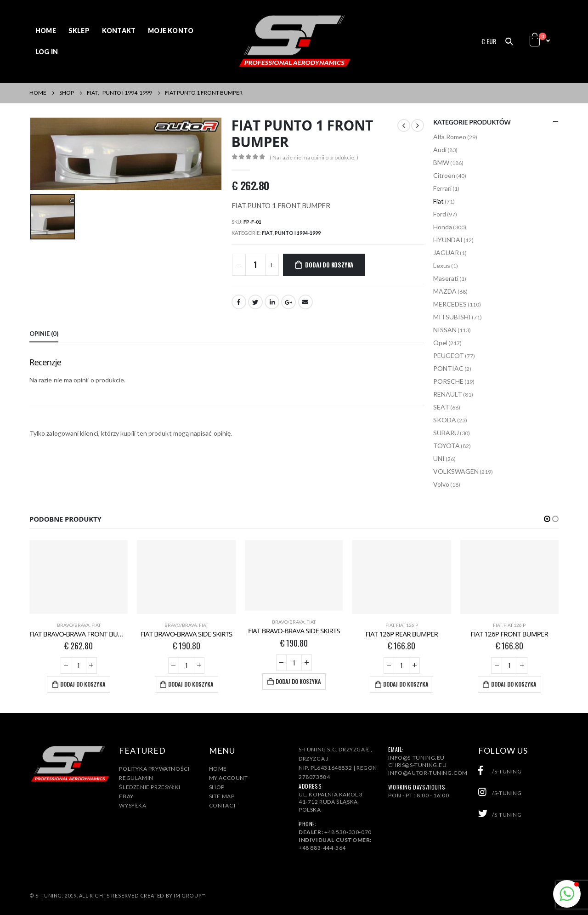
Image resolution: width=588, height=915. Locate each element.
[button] (547, 519)
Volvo (441, 484)
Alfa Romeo (450, 137)
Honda (443, 227)
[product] (79, 577)
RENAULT (448, 394)
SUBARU (446, 433)
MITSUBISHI (452, 317)
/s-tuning (500, 771)
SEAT (441, 407)
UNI (439, 458)
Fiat (267, 233)
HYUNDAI (448, 240)
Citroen (444, 175)
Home (46, 31)
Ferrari (442, 188)
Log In (47, 52)
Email (305, 302)
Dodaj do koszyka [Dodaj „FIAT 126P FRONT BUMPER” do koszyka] (514, 684)
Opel (440, 343)
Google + (288, 302)
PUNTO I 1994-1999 (298, 233)
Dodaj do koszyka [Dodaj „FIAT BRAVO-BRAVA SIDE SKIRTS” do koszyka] (191, 684)
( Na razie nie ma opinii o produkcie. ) (314, 157)
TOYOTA (447, 446)
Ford (440, 214)
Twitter (255, 302)
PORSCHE (448, 381)
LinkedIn (272, 302)
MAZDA (445, 291)
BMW (441, 162)
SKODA (445, 420)
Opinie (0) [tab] (44, 334)
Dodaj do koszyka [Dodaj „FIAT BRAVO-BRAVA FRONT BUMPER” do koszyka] (83, 684)
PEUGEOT (449, 355)
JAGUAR (446, 253)
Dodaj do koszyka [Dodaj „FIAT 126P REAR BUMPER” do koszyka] (406, 684)
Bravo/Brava (73, 625)
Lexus (442, 265)
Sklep (79, 31)
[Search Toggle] (509, 41)
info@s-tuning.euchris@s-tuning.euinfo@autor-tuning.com (428, 765)
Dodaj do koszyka (329, 265)
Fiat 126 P (407, 625)
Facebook (239, 302)
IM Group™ (189, 895)
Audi (440, 150)
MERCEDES (450, 304)
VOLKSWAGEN (456, 471)
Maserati (446, 278)
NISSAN (445, 330)
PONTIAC (448, 368)
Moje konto (171, 31)
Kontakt (119, 31)
